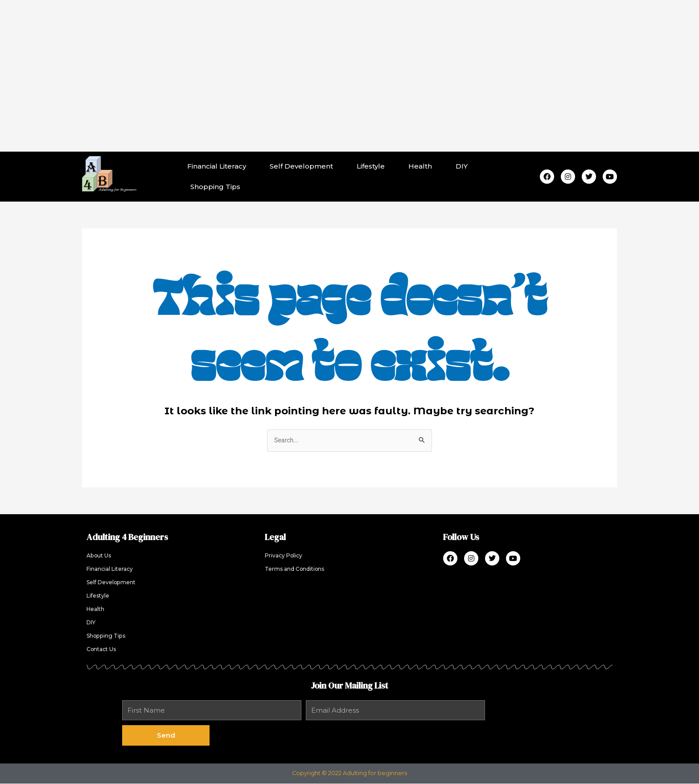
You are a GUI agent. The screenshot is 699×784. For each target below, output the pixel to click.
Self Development (301, 166)
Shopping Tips (215, 187)
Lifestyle (371, 166)
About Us (100, 556)
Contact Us (103, 650)
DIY (462, 166)
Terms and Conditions (297, 570)
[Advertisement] (349, 76)
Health (420, 166)
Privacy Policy (285, 556)
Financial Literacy (217, 166)
